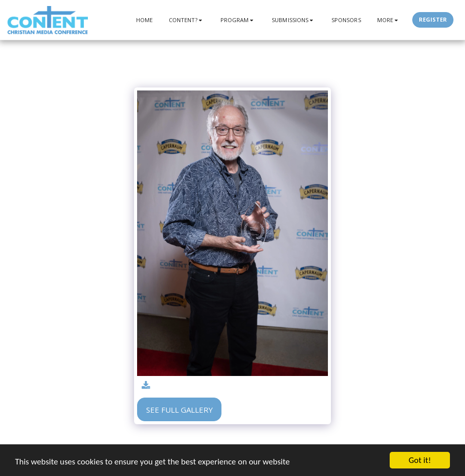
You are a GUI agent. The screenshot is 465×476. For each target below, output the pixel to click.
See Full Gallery (180, 410)
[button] (187, 20)
